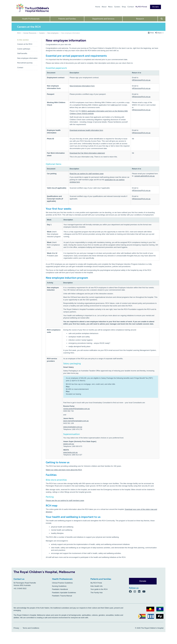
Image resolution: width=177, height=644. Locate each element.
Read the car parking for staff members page (87, 174)
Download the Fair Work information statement (87, 153)
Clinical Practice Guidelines (62, 583)
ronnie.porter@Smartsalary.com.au (77, 409)
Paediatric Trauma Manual (62, 596)
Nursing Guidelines (59, 586)
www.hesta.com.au (70, 452)
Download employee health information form (86, 130)
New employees (53, 33)
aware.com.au (69, 444)
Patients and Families (67, 19)
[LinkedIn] (140, 591)
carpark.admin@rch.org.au (145, 176)
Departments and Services (103, 19)
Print (151, 33)
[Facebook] (131, 591)
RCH (19, 33)
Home (98, 7)
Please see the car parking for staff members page (65, 500)
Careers (117, 7)
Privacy (16, 628)
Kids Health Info (97, 586)
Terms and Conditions (31, 628)
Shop (124, 7)
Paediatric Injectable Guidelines (64, 593)
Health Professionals (31, 19)
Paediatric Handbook (60, 589)
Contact (131, 7)
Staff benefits (22, 53)
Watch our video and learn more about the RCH (64, 470)
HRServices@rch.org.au (141, 80)
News (110, 7)
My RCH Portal (141, 7)
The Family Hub (97, 593)
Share (159, 33)
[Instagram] (136, 591)
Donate (155, 7)
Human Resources (30, 33)
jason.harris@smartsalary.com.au (76, 421)
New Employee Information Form (82, 86)
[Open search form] (162, 19)
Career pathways (24, 49)
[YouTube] (145, 591)
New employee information (27, 58)
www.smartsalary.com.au (73, 427)
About (104, 7)
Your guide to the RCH (99, 589)
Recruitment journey (25, 63)
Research (140, 19)
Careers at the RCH (25, 44)
